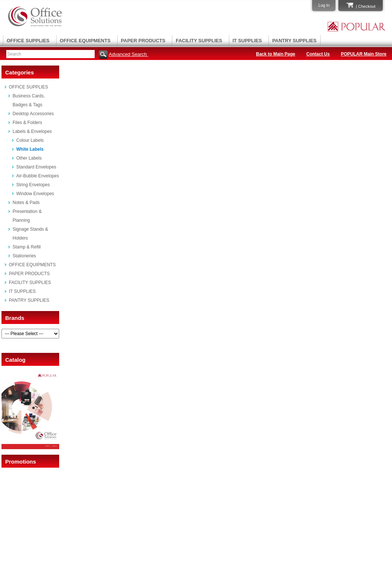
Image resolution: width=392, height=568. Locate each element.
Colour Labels (30, 140)
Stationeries (24, 256)
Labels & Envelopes (32, 131)
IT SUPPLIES (247, 41)
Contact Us (318, 54)
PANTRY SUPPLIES (294, 41)
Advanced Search (128, 54)
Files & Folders (27, 123)
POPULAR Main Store (364, 54)
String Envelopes (33, 185)
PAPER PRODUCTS (143, 41)
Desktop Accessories (33, 114)
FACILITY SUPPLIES (199, 41)
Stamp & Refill (27, 247)
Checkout (367, 6)
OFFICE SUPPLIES (28, 41)
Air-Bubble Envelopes (38, 176)
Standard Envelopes (36, 167)
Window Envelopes (35, 194)
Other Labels (29, 158)
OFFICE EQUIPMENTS (85, 41)
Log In (324, 5)
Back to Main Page (276, 54)
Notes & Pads (26, 203)
